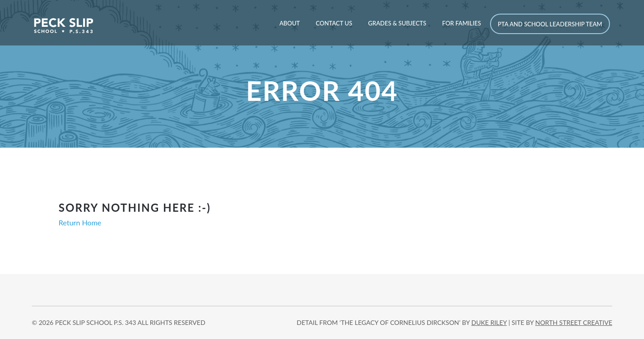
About (290, 23)
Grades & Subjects (397, 23)
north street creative (574, 322)
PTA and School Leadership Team (550, 24)
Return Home (80, 222)
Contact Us (334, 23)
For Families (462, 23)
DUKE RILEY (489, 322)
